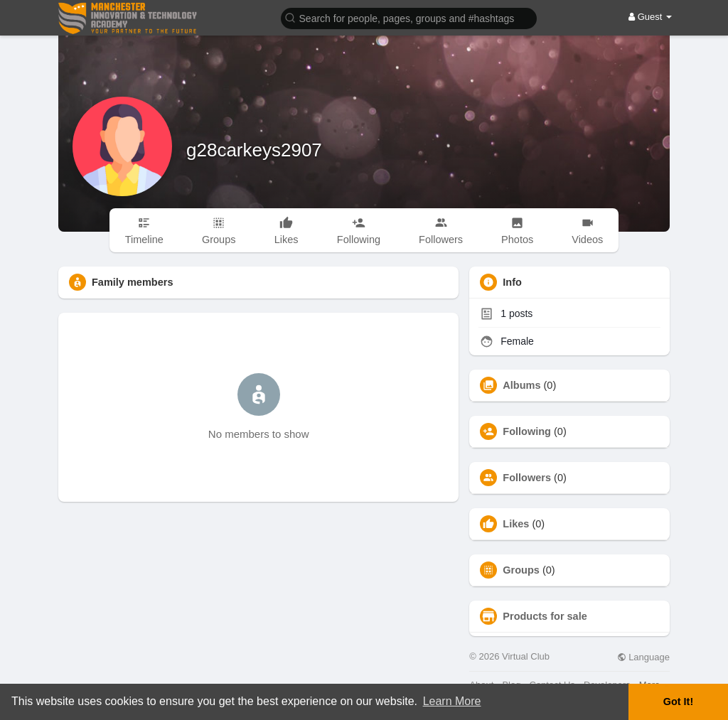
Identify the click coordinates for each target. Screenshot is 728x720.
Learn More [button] (452, 701)
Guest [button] (650, 17)
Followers (527, 478)
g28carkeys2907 (254, 150)
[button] (409, 17)
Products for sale (545, 616)
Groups (521, 570)
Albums (521, 385)
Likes (516, 524)
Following (527, 431)
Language (643, 657)
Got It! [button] (678, 702)
